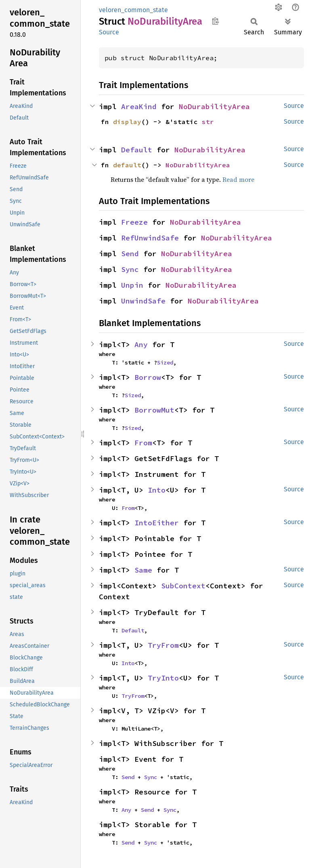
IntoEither (157, 523)
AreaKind (139, 106)
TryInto (163, 678)
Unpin (132, 285)
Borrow (148, 377)
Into (157, 490)
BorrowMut (154, 410)
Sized (165, 362)
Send (130, 254)
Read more (238, 179)
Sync (130, 269)
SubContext (183, 586)
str (208, 122)
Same (143, 570)
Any (141, 344)
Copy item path (215, 21)
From (143, 443)
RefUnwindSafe (150, 238)
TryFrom (163, 645)
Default (137, 150)
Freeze (134, 222)
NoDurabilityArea (214, 106)
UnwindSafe (143, 301)
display (127, 122)
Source (109, 32)
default (127, 165)
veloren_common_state (133, 10)
